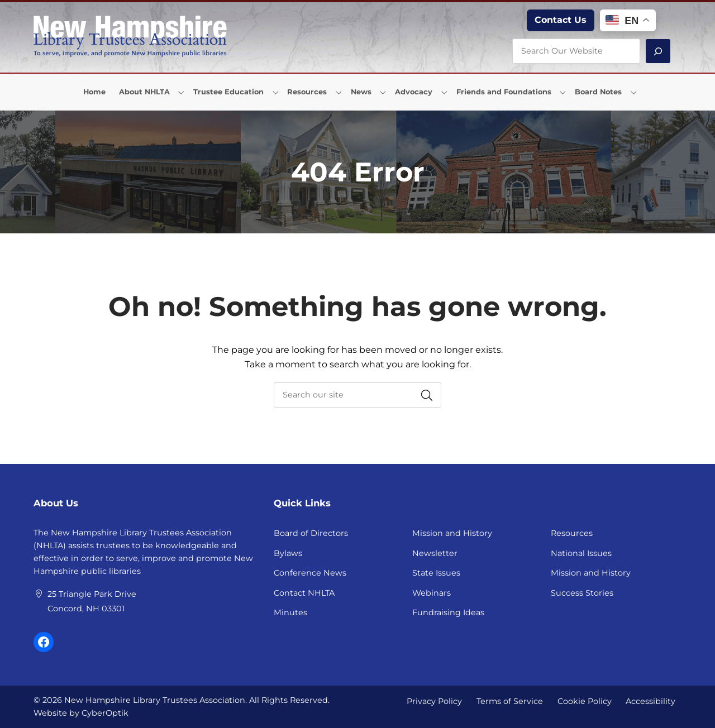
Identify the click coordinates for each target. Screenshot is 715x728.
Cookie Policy (585, 701)
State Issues (436, 573)
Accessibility (650, 701)
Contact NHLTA (304, 593)
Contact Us (561, 20)
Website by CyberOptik (81, 713)
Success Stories (582, 593)
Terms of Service (510, 701)
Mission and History (452, 533)
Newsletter (435, 553)
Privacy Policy (434, 701)
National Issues (581, 553)
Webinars (432, 593)
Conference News (310, 573)
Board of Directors (311, 533)
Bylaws (288, 553)
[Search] (658, 51)
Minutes (290, 612)
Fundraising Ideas (448, 612)
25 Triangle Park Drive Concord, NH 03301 (92, 601)
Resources (572, 533)
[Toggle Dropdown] (182, 92)
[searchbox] (357, 395)
